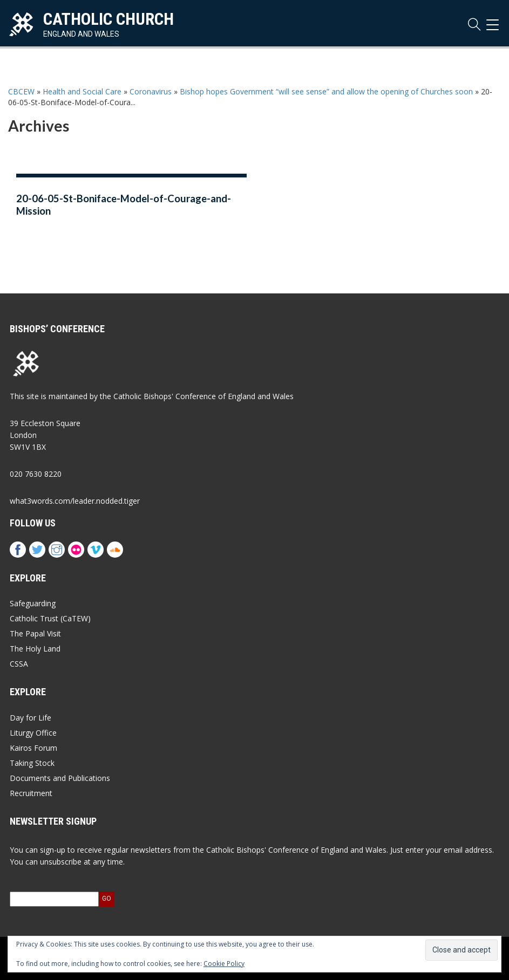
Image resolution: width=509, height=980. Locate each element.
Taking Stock (32, 763)
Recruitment (31, 793)
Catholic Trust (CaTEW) (50, 618)
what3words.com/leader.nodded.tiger (75, 501)
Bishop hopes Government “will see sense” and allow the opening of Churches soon (326, 91)
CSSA (19, 664)
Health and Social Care (82, 91)
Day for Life (30, 718)
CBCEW (21, 91)
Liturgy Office (33, 733)
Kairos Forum (33, 748)
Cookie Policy (224, 964)
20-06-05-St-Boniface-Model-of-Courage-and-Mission (124, 205)
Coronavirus (151, 91)
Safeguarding (33, 603)
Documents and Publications (60, 778)
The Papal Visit (35, 633)
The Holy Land (35, 649)
